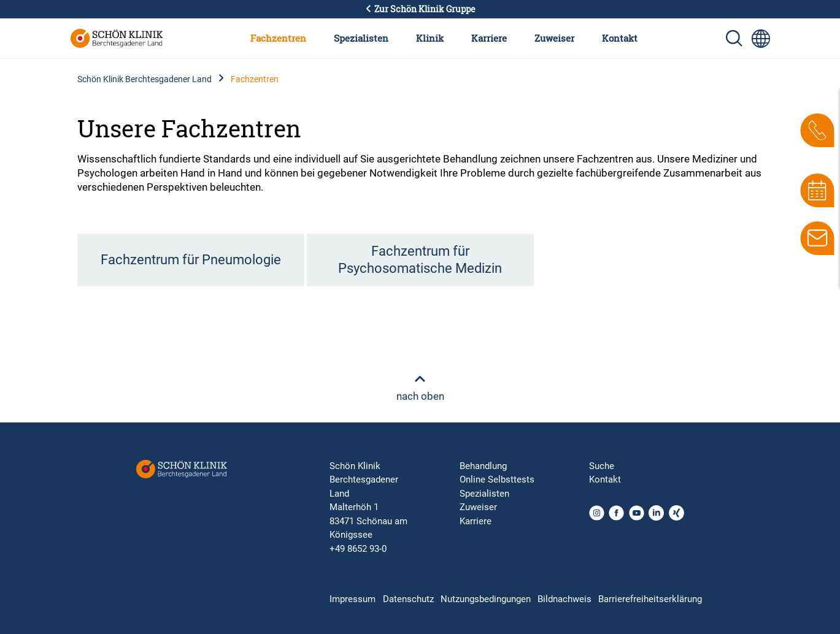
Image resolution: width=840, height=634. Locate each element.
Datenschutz (408, 599)
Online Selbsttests (497, 479)
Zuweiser (554, 38)
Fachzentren (278, 38)
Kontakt (620, 38)
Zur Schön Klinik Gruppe (420, 9)
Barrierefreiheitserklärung (650, 599)
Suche (602, 466)
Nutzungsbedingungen (486, 599)
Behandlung (483, 466)
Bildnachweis (564, 599)
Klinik (430, 38)
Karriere (489, 38)
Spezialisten (361, 38)
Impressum (353, 599)
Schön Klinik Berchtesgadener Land (144, 79)
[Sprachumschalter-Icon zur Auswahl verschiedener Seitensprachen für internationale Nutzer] (761, 39)
